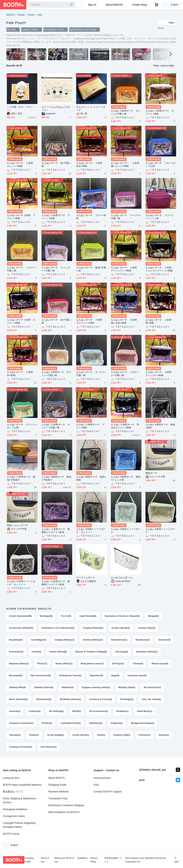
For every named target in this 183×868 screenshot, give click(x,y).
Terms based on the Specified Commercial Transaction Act (146, 860)
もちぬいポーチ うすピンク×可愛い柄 (125, 374)
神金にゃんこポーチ (18, 525)
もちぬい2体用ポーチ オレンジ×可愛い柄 (126, 112)
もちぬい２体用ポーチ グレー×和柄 (90, 426)
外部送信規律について (113, 860)
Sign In (92, 5)
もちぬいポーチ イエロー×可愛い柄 (22, 269)
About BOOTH (114, 5)
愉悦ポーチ (151, 473)
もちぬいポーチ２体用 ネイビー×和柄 (21, 321)
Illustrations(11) (119, 640)
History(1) (164, 735)
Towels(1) (34, 735)
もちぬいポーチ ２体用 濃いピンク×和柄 (126, 165)
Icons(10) (36, 652)
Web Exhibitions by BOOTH (64, 812)
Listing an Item (11, 778)
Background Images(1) (143, 723)
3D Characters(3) (152, 687)
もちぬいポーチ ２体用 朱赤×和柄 (90, 165)
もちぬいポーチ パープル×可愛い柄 (126, 217)
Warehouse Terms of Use (64, 860)
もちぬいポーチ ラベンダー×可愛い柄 (56, 269)
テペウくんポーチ (86, 578)
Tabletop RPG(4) (17, 687)
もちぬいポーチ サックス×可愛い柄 (91, 374)
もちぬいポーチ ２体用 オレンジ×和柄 (21, 165)
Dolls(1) (101, 735)
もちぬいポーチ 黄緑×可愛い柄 (91, 269)
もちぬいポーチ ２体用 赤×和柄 (21, 374)
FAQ (96, 785)
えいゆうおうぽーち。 (123, 578)
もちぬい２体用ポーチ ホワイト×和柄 (160, 112)
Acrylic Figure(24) (120, 628)
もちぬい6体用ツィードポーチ (160, 531)
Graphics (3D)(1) (122, 735)
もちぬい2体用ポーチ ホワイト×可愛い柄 (56, 374)
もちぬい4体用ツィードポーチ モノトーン (91, 531)
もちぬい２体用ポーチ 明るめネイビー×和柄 (125, 426)
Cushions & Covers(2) (101, 699)
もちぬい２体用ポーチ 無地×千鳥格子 (21, 478)
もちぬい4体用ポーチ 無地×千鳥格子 (56, 478)
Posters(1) (47, 723)
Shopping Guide (57, 785)
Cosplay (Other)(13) (64, 640)
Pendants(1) (122, 711)
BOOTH (10, 15)
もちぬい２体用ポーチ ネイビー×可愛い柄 (56, 426)
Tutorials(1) (15, 735)
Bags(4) (115, 676)
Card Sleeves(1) (49, 747)
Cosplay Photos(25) (93, 628)
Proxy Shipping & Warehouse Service (19, 800)
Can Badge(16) (38, 640)
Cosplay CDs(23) (147, 628)
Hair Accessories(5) (41, 676)
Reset (161, 28)
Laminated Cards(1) (71, 723)
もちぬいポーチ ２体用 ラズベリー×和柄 (90, 321)
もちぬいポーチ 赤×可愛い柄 (56, 321)
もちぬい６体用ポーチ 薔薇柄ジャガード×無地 (56, 583)
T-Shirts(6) (138, 664)
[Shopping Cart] (156, 5)
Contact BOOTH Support (108, 792)
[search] (71, 5)
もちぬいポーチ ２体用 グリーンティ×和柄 (125, 269)
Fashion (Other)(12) (93, 640)
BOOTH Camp (11, 834)
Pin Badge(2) (127, 699)
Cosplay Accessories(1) (21, 723)
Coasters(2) (35, 711)
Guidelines (82, 858)
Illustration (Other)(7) (147, 652)
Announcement (102, 778)
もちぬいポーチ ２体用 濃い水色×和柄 (125, 321)
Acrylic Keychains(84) (20, 616)
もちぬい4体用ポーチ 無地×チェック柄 (126, 478)
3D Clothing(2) (56, 711)
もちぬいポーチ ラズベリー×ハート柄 (160, 217)
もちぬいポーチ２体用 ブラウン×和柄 (21, 217)
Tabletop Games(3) (44, 687)
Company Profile (29, 860)
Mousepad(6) (16, 676)
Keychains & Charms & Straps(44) (122, 616)
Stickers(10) (164, 640)
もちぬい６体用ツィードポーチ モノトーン (21, 583)
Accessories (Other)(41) (21, 628)
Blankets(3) (68, 687)
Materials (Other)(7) (19, 664)
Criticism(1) (145, 735)
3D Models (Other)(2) (70, 699)
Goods (21, 15)
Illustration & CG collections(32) (58, 628)
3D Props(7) (118, 664)
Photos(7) (42, 664)
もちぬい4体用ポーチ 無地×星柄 (160, 426)
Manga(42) (153, 616)
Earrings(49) (46, 616)
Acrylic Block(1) (81, 735)
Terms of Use (45, 860)
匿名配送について (13, 792)
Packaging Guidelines (15, 809)
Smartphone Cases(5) (70, 676)
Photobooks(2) (44, 699)
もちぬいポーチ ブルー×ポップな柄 (160, 165)
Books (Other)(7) (64, 664)
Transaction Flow (58, 798)
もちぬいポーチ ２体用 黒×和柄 (160, 321)
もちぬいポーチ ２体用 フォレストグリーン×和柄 (160, 269)
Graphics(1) (117, 723)
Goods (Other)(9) (58, 652)
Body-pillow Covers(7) (92, 664)
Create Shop (140, 5)
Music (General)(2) (18, 699)
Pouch (31, 15)
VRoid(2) (76, 711)
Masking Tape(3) (127, 687)
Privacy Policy (94, 860)
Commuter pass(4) (137, 676)
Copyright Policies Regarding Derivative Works (19, 825)
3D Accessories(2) (99, 711)
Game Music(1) (144, 711)
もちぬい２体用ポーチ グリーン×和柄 (56, 217)
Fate (40, 15)
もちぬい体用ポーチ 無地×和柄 (91, 478)
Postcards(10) (16, 652)
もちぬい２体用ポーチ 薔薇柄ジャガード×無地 (56, 531)
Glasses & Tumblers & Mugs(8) (91, 652)
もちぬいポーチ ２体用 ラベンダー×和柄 (160, 374)
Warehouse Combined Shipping (66, 805)
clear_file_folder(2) (151, 699)
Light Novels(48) (88, 616)
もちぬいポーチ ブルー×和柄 (91, 217)
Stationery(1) (96, 723)
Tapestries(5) (96, 676)
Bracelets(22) (16, 640)
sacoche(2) (15, 711)
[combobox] (52, 5)
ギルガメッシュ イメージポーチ (91, 108)
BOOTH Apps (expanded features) (22, 785)
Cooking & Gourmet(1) (21, 747)
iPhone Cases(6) (160, 664)
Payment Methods (59, 792)
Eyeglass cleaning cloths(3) (96, 687)
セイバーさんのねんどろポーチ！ (56, 108)
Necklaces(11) (143, 640)
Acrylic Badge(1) (56, 735)
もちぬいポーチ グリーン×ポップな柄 (22, 426)
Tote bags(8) (121, 652)
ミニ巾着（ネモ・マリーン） (20, 108)
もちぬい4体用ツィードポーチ (126, 531)
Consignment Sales (14, 816)
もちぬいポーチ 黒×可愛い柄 (56, 165)
